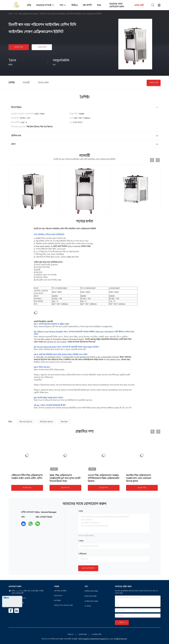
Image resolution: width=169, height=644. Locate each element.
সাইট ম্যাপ (71, 634)
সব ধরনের (88, 606)
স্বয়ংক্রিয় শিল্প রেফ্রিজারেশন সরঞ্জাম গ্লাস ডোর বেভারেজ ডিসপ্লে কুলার (139, 478)
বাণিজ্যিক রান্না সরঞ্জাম (91, 591)
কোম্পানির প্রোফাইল (60, 591)
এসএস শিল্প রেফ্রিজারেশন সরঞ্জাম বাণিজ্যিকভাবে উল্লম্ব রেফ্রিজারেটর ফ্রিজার (104, 478)
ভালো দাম (19, 47)
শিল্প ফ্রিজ (64, 422)
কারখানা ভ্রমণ (58, 596)
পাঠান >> (122, 622)
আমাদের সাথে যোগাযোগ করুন (63, 605)
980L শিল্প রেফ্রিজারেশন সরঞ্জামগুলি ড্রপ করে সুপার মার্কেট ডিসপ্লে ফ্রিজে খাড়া (65, 478)
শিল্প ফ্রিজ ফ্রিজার (46, 422)
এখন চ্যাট (42, 47)
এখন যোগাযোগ (88, 568)
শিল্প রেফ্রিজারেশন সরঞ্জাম (28, 14)
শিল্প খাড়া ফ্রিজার (26, 422)
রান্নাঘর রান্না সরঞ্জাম (91, 596)
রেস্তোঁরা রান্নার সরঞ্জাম (91, 601)
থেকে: (81, 541)
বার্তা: (81, 511)
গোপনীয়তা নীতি (97, 634)
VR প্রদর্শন (87, 5)
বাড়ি (10, 14)
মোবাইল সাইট (83, 634)
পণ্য (16, 14)
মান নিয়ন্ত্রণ (57, 600)
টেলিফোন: (83, 554)
